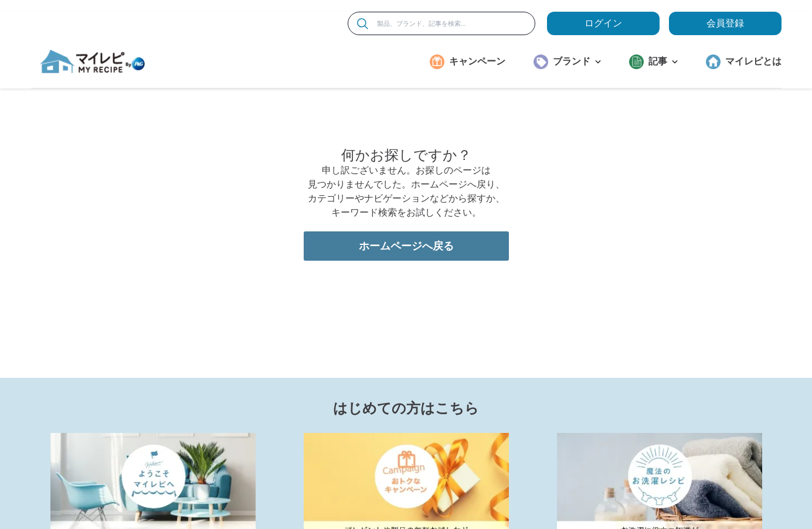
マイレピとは (753, 61)
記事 (663, 61)
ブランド (577, 61)
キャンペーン (477, 61)
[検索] (363, 24)
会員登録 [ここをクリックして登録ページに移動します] (725, 23)
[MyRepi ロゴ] (93, 62)
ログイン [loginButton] (603, 23)
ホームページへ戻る (406, 322)
